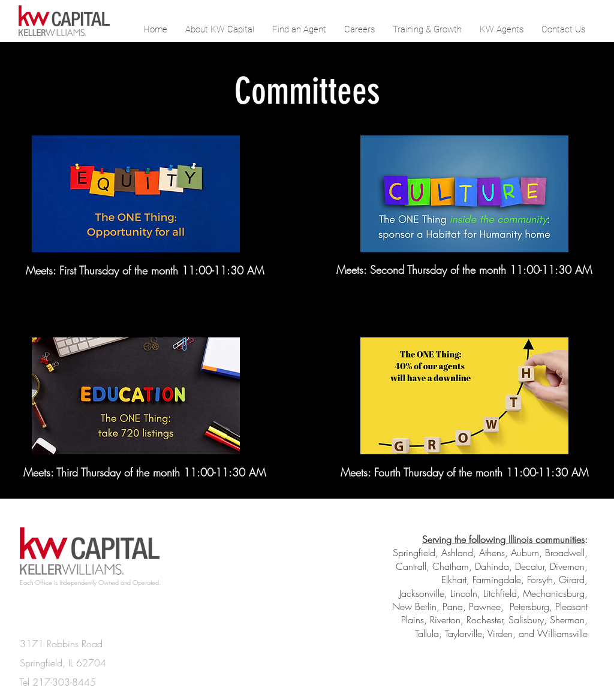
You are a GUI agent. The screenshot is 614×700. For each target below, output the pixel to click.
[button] (502, 29)
